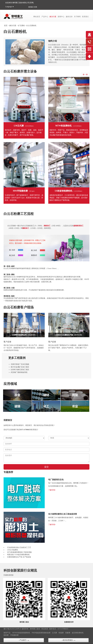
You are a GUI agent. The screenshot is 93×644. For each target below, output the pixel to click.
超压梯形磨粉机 (78, 633)
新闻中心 (61, 17)
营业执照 (45, 629)
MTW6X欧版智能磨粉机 (21, 633)
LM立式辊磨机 (13, 550)
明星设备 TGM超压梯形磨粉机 (18, 555)
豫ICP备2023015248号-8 (12, 629)
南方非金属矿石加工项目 (20, 367)
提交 (46, 467)
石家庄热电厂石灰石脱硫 (20, 364)
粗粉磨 (6, 635)
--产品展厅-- (24, 640)
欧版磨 (61, 633)
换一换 (85, 75)
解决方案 (53, 17)
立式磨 (54, 633)
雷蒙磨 (68, 633)
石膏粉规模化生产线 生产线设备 (19, 557)
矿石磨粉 (21, 26)
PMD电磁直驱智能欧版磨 (41, 633)
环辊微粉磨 (14, 635)
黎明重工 (31, 7)
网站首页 (37, 17)
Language (9, 7)
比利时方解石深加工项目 (20, 370)
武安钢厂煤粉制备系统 (19, 372)
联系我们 (85, 17)
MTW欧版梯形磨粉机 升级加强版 (19, 552)
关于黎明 (77, 17)
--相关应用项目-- (68, 640)
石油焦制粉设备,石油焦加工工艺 (19, 547)
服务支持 (69, 17)
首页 (6, 26)
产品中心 (45, 17)
